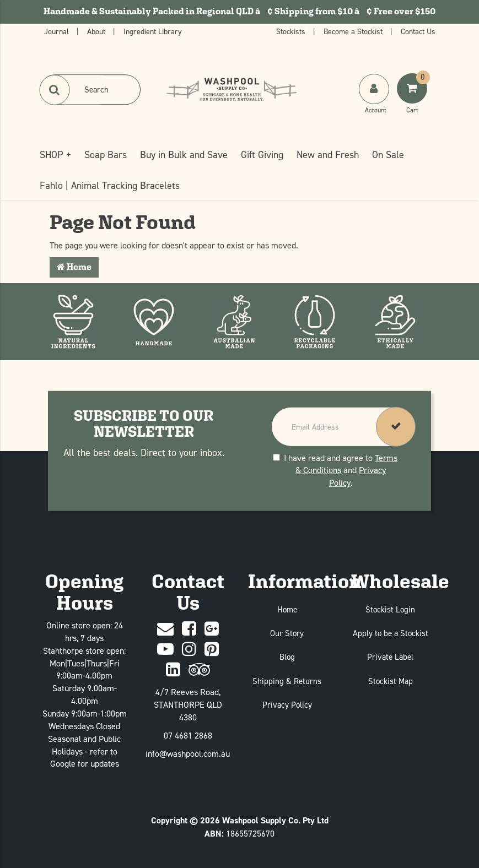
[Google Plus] (212, 629)
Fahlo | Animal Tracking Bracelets (110, 185)
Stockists (292, 31)
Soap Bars (106, 154)
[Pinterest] (212, 650)
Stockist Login (390, 609)
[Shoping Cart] (413, 100)
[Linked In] (173, 670)
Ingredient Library (153, 31)
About (97, 31)
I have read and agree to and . (335, 470)
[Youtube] (165, 650)
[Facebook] (189, 629)
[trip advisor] (199, 670)
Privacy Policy (287, 705)
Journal (58, 31)
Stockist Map (391, 681)
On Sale (388, 154)
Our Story (287, 633)
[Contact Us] (165, 629)
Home (74, 267)
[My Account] (375, 100)
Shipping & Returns (287, 681)
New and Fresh (328, 154)
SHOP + (55, 154)
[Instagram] (189, 650)
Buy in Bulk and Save (184, 154)
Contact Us (418, 31)
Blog (287, 657)
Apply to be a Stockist (391, 633)
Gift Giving (262, 154)
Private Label (390, 657)
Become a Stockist (354, 31)
